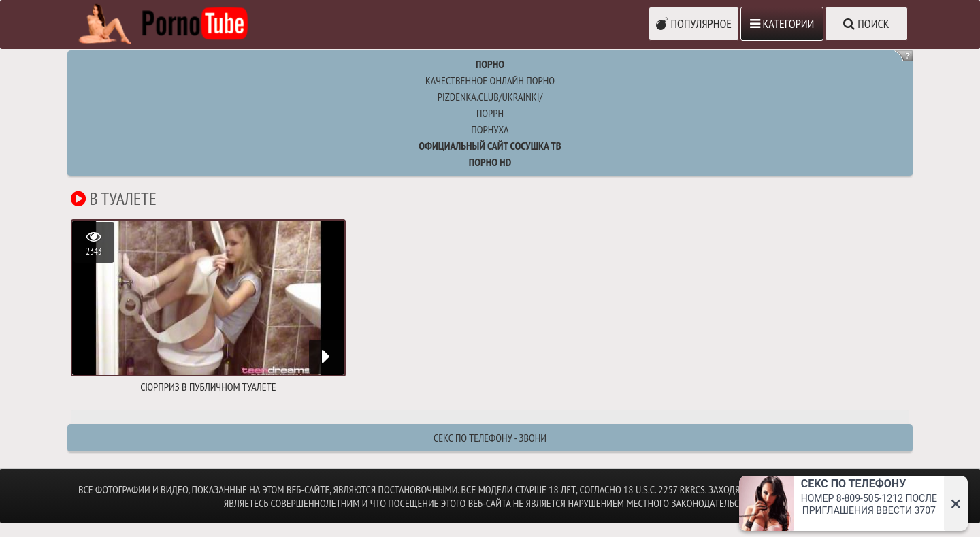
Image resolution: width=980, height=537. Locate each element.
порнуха (490, 129)
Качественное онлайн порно (490, 80)
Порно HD (490, 162)
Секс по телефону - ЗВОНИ (490, 438)
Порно (490, 64)
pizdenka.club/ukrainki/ (490, 97)
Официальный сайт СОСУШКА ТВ (490, 146)
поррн (490, 113)
